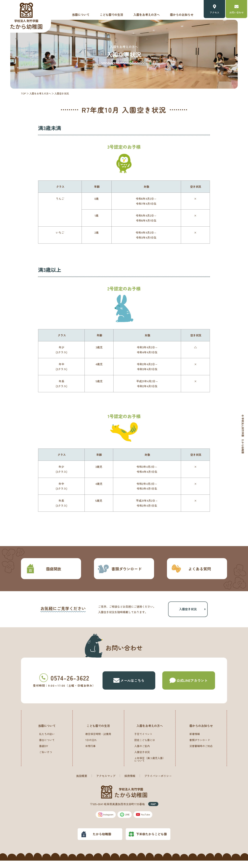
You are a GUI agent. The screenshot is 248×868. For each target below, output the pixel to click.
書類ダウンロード (120, 569)
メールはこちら (129, 687)
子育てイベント (143, 740)
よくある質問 (191, 569)
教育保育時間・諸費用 (98, 740)
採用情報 (130, 782)
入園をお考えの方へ (147, 15)
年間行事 (91, 752)
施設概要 (82, 782)
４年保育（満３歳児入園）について (150, 765)
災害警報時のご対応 (201, 752)
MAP (153, 810)
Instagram (102, 821)
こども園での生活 (111, 15)
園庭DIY (44, 752)
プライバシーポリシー (158, 782)
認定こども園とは (145, 746)
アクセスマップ (106, 782)
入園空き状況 (188, 612)
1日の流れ (91, 746)
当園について (81, 15)
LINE (125, 821)
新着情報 (195, 740)
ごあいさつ (46, 758)
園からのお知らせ (182, 15)
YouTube (147, 821)
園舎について (47, 746)
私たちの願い (47, 740)
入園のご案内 (142, 752)
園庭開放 (43, 569)
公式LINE (189, 687)
